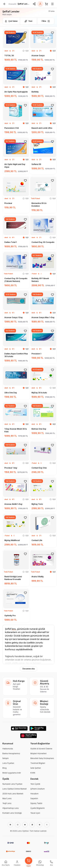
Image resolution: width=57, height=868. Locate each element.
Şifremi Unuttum (38, 789)
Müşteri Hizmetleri (38, 753)
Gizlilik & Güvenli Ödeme (41, 749)
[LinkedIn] (32, 825)
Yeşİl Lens (7, 803)
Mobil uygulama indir (12, 773)
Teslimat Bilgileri (38, 763)
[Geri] (5, 4)
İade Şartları (36, 768)
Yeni (28, 21)
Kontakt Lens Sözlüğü (12, 813)
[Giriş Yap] (40, 4)
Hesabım (34, 794)
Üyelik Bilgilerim (38, 808)
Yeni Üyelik (35, 784)
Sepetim (34, 798)
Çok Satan (11, 21)
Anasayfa (12, 4)
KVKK (33, 773)
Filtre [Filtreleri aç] (46, 21)
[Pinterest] (40, 825)
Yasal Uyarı (35, 813)
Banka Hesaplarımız (11, 753)
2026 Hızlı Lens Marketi (13, 794)
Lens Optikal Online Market (15, 789)
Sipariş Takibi (36, 803)
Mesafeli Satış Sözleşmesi (42, 758)
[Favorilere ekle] (25, 33)
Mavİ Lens (7, 798)
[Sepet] (46, 4)
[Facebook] (10, 825)
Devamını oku (29, 669)
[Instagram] (18, 825)
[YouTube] (25, 825)
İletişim (6, 758)
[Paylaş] (34, 4)
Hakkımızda (8, 749)
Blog (4, 768)
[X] (47, 825)
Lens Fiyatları (8, 763)
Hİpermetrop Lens (11, 808)
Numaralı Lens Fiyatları (12, 784)
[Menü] (52, 4)
